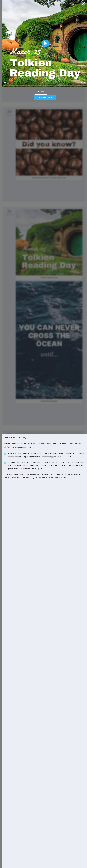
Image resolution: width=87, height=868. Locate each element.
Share (41, 92)
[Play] (5, 82)
